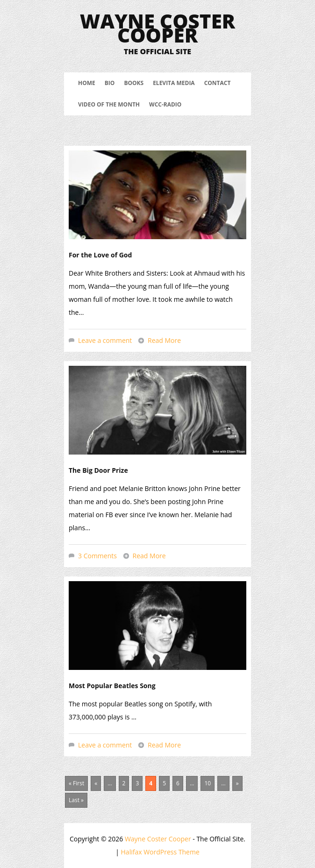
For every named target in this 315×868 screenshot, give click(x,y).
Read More (164, 340)
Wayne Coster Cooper (157, 28)
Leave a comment (105, 340)
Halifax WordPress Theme (160, 852)
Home (87, 83)
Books (134, 83)
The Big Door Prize (98, 470)
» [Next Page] (237, 783)
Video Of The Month (109, 104)
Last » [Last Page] (76, 800)
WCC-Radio (165, 104)
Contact (218, 83)
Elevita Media (174, 83)
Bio (110, 83)
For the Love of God (100, 255)
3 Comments (97, 556)
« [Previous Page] (96, 783)
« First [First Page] (76, 783)
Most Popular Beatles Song (112, 686)
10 (208, 783)
